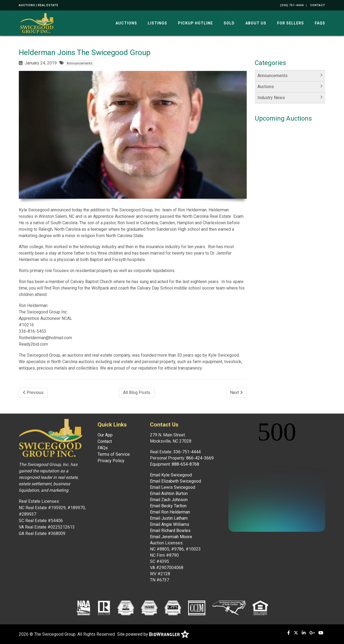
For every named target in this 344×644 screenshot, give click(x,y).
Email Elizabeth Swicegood (175, 481)
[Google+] (312, 633)
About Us (256, 23)
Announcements (79, 63)
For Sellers (291, 23)
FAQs (320, 23)
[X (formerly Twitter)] (296, 633)
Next (236, 392)
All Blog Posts (137, 392)
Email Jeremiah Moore (171, 537)
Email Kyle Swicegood (171, 475)
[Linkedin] (304, 633)
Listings (157, 23)
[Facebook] (289, 633)
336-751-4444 (187, 452)
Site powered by (153, 634)
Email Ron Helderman (170, 512)
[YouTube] (321, 633)
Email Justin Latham (169, 518)
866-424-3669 (200, 458)
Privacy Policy (111, 461)
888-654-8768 (185, 464)
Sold (229, 23)
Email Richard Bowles (170, 531)
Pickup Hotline (195, 23)
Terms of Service (114, 454)
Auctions (126, 23)
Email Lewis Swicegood (173, 487)
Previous (33, 392)
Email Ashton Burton (169, 493)
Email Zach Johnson (169, 500)
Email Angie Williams (170, 524)
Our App (105, 435)
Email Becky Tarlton (168, 506)
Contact (105, 441)
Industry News (271, 98)
